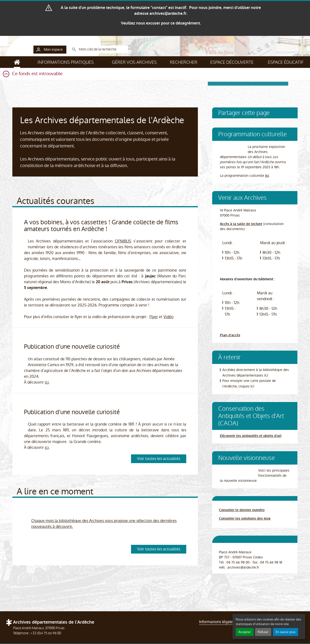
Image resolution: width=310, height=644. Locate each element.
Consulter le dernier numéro (242, 510)
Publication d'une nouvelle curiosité (72, 347)
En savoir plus (286, 632)
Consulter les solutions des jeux (245, 519)
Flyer (154, 317)
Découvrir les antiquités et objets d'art (251, 436)
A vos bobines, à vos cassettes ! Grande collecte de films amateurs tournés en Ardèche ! (101, 226)
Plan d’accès (230, 335)
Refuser (263, 632)
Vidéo (168, 317)
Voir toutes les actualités (159, 459)
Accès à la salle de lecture (241, 224)
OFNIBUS (123, 241)
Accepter (245, 632)
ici (47, 382)
